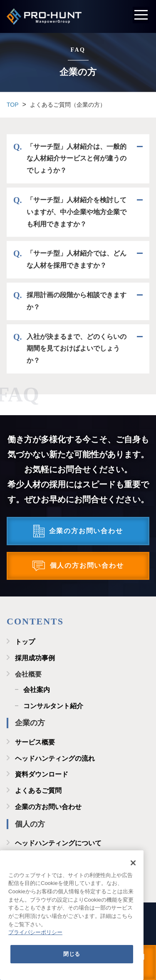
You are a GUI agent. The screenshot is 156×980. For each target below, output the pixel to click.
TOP (13, 105)
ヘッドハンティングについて (58, 843)
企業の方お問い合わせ (86, 531)
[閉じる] (133, 863)
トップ (25, 642)
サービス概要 (35, 742)
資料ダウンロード (42, 774)
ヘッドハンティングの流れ (55, 758)
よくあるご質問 (38, 791)
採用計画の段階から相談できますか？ (77, 301)
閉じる (72, 954)
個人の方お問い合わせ (87, 565)
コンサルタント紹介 (53, 706)
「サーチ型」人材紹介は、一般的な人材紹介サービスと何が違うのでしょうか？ (77, 159)
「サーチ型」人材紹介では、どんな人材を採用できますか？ (77, 259)
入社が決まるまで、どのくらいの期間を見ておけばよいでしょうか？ (77, 349)
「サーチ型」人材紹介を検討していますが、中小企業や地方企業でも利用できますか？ (77, 212)
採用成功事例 (35, 658)
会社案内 (37, 690)
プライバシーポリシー (35, 932)
